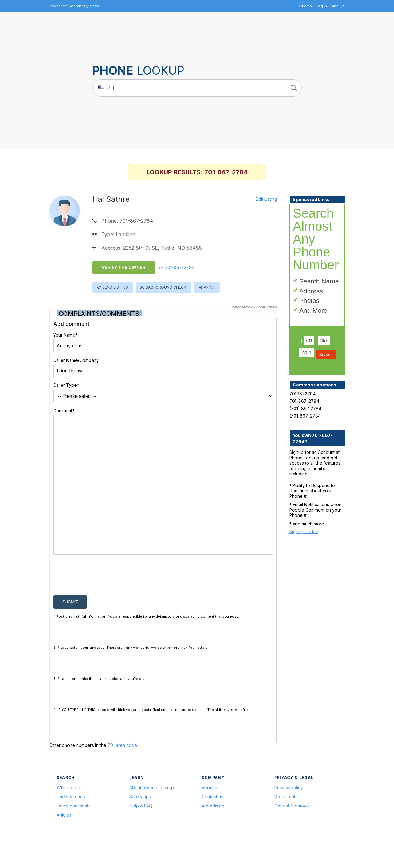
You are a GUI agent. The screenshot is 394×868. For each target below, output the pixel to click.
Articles (305, 6)
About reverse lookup (152, 817)
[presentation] (100, 606)
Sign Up (338, 6)
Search (326, 355)
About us (211, 817)
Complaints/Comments (99, 314)
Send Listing (115, 287)
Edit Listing (266, 199)
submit (70, 631)
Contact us (212, 826)
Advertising (213, 835)
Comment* (64, 411)
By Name (92, 6)
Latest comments (74, 835)
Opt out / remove (292, 835)
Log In (321, 6)
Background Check (166, 287)
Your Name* (65, 335)
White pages (70, 817)
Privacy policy (289, 817)
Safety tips (140, 826)
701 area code (122, 775)
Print (209, 287)
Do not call (285, 826)
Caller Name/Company (76, 360)
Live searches (71, 826)
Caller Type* (66, 385)
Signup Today (304, 531)
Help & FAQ (141, 835)
